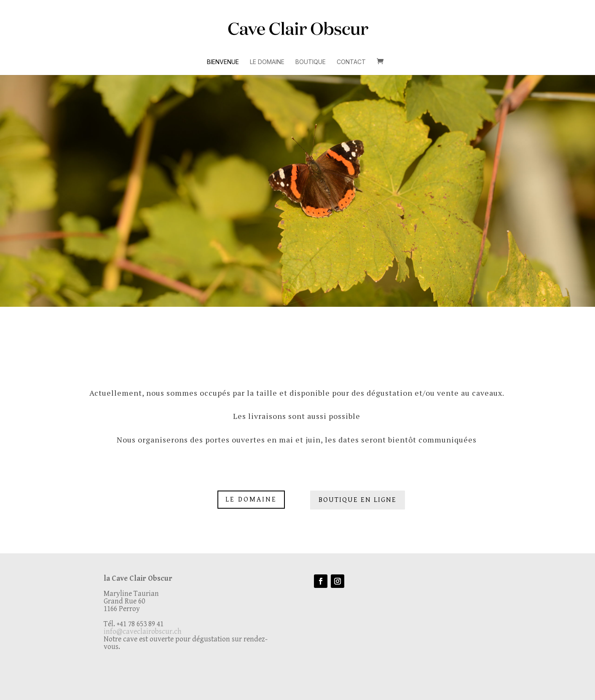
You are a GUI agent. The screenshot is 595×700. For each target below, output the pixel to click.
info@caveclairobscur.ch (143, 632)
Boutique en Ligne (358, 500)
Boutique (311, 62)
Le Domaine (267, 62)
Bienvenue (223, 62)
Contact (351, 62)
